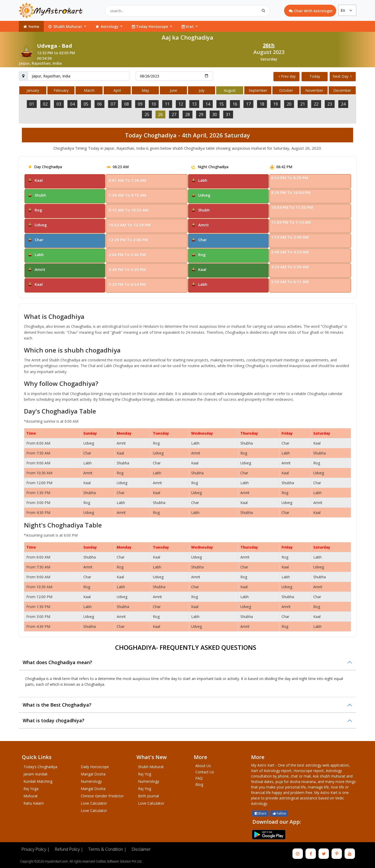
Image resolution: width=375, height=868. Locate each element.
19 (276, 104)
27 (174, 114)
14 (208, 104)
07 (113, 104)
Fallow (279, 813)
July (202, 90)
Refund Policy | (69, 849)
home (31, 26)
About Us (203, 766)
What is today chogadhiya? (54, 720)
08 (127, 104)
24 (343, 104)
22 (316, 104)
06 (99, 104)
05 (86, 104)
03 (59, 104)
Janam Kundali (35, 774)
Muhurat (31, 796)
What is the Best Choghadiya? (57, 705)
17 (248, 104)
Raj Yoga (31, 789)
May (145, 90)
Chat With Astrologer (311, 11)
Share (260, 813)
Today (315, 76)
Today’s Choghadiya (40, 767)
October (286, 90)
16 (235, 104)
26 (160, 114)
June (173, 90)
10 (154, 104)
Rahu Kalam (34, 803)
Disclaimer (141, 849)
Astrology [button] (107, 26)
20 (289, 104)
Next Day (342, 76)
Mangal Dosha (93, 774)
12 (181, 104)
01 (32, 104)
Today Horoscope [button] (150, 26)
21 (303, 104)
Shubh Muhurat (151, 767)
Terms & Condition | (107, 849)
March (89, 90)
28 (187, 114)
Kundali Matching (38, 781)
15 (221, 104)
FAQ (199, 778)
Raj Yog (145, 774)
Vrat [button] (188, 26)
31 (228, 114)
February (61, 90)
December (342, 90)
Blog (199, 784)
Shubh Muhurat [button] (65, 26)
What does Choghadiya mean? (57, 662)
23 (330, 104)
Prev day (287, 76)
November (314, 90)
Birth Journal (148, 796)
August (230, 90)
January (33, 90)
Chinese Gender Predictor (102, 796)
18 (262, 104)
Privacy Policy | (35, 849)
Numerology (91, 781)
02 (45, 104)
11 (167, 104)
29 (201, 114)
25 (147, 114)
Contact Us (205, 772)
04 (72, 104)
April (117, 90)
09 (140, 104)
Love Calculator (94, 803)
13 (194, 104)
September (258, 90)
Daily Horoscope (95, 767)
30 (215, 114)
